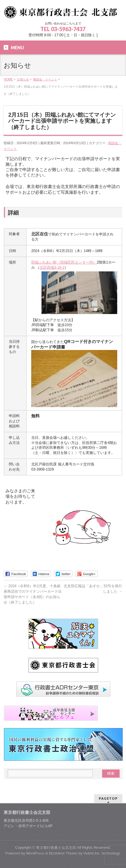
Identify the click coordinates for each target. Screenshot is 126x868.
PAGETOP (108, 798)
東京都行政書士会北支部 (56, 847)
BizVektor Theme (63, 853)
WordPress (35, 853)
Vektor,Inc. (92, 853)
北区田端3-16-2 (52, 267)
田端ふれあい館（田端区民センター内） (64, 262)
